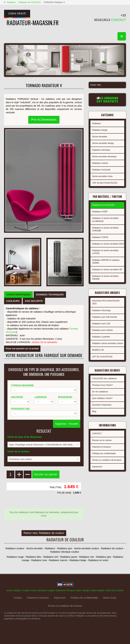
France (33, 590)
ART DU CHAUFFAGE (102, 357)
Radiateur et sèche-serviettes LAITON (105, 252)
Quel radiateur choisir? (102, 398)
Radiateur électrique (101, 150)
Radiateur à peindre (101, 337)
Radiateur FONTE (100, 237)
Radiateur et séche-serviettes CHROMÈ (105, 229)
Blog (94, 411)
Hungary (51, 590)
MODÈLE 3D (98, 350)
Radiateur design (100, 130)
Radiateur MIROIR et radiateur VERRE (106, 262)
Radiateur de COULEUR (30, 2)
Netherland (61, 590)
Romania (71, 590)
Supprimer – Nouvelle (67, 424)
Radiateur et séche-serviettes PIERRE (105, 278)
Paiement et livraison (101, 447)
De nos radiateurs (100, 392)
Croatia (26, 590)
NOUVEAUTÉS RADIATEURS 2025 (106, 302)
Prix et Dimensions (44, 120)
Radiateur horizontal (101, 170)
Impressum (97, 467)
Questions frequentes (102, 405)
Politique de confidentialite (84, 598)
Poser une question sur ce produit (22, 349)
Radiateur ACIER (100, 212)
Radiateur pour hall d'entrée (105, 317)
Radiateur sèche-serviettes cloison (108, 343)
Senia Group (110, 598)
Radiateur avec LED (101, 324)
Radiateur (11, 2)
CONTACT (97, 434)
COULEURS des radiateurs (104, 378)
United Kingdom (97, 590)
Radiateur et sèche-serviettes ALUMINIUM (105, 220)
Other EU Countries (115, 590)
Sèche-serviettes (100, 137)
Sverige (86, 590)
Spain (78, 590)
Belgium (18, 590)
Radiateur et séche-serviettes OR (107, 270)
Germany (42, 590)
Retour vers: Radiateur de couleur (44, 533)
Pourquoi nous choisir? (102, 385)
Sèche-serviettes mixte (102, 176)
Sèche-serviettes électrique (104, 157)
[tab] (18, 295)
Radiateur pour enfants (102, 330)
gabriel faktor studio (113, 627)
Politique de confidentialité (104, 453)
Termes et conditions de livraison (107, 460)
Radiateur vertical (100, 163)
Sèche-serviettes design (103, 143)
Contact (18, 598)
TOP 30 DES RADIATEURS (105, 183)
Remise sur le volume (102, 440)
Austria (10, 590)
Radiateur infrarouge (101, 310)
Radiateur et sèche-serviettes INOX (108, 244)
